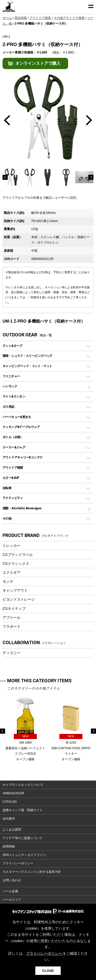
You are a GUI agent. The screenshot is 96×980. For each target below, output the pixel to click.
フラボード (12, 626)
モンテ (8, 581)
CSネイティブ (14, 609)
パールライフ (12, 900)
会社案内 (9, 819)
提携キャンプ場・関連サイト (23, 810)
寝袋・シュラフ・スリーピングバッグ (27, 356)
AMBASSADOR (13, 793)
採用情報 (9, 846)
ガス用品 (8, 407)
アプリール (12, 618)
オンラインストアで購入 (38, 63)
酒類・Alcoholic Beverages (22, 508)
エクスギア (12, 572)
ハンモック (10, 386)
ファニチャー (11, 376)
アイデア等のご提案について (23, 838)
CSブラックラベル (18, 555)
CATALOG (10, 802)
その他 (7, 518)
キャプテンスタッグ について (23, 785)
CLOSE (48, 971)
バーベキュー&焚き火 (17, 417)
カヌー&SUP (11, 478)
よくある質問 (12, 830)
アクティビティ (13, 498)
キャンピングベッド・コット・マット (27, 366)
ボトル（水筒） (13, 437)
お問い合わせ (12, 880)
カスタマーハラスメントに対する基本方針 (32, 872)
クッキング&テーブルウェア (21, 427)
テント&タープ (12, 346)
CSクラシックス (16, 564)
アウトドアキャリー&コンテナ (23, 457)
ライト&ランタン (14, 396)
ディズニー (12, 653)
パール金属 (10, 891)
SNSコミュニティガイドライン (24, 855)
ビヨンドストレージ (19, 599)
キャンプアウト (15, 590)
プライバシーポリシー (18, 863)
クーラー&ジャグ (14, 447)
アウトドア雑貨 (13, 467)
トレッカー (12, 546)
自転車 (7, 488)
